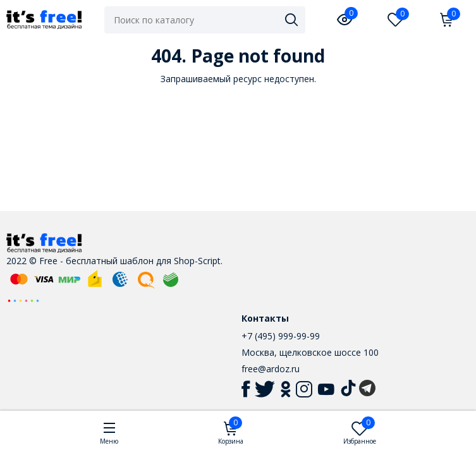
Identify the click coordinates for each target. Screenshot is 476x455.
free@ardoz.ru (271, 369)
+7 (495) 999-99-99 (281, 336)
